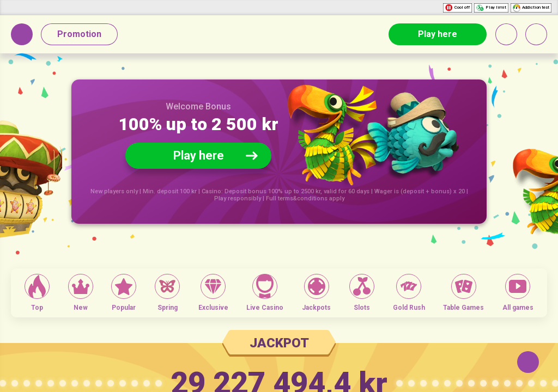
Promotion (79, 34)
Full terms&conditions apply (305, 198)
